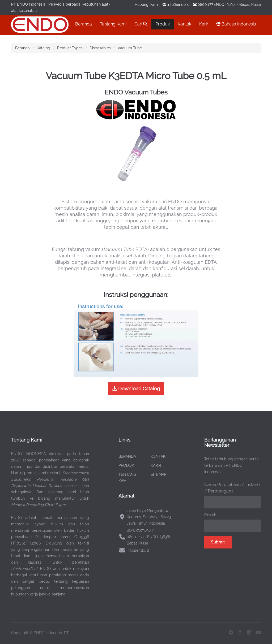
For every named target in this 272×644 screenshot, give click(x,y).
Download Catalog (136, 389)
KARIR (156, 465)
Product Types (70, 48)
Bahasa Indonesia (236, 24)
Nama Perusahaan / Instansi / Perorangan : (232, 488)
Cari (141, 24)
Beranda (84, 24)
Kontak (184, 24)
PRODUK (126, 465)
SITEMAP (159, 474)
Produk (163, 24)
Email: (210, 515)
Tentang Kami (113, 24)
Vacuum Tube (130, 48)
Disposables (100, 48)
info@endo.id (178, 5)
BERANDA (127, 456)
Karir (204, 24)
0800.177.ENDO (211, 5)
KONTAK (158, 456)
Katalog (43, 48)
